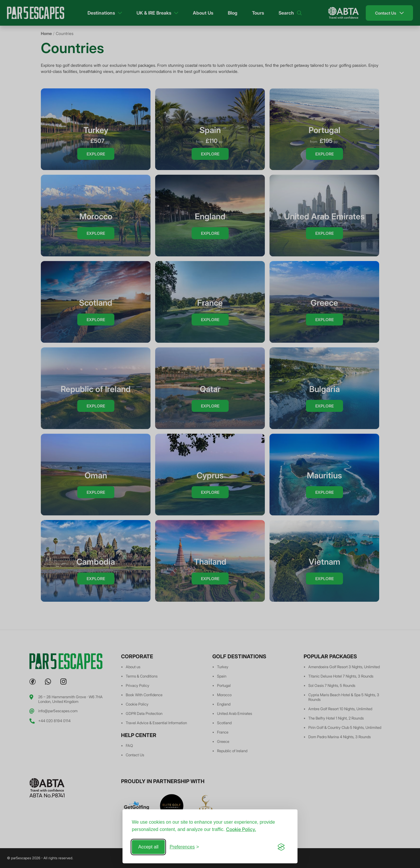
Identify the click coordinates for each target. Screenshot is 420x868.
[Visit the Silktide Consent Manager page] (281, 847)
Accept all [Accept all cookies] (148, 847)
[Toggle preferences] (184, 847)
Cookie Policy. (241, 829)
